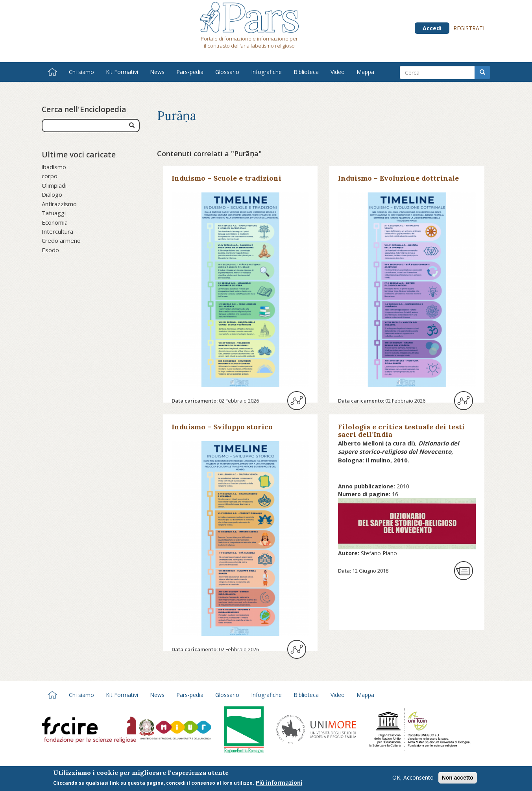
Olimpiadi (54, 185)
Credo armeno (61, 240)
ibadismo (54, 167)
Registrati (469, 28)
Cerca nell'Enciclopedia (84, 109)
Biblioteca (306, 72)
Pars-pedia (190, 72)
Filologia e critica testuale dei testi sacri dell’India (401, 431)
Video (338, 72)
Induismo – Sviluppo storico (222, 427)
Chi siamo (81, 72)
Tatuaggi (54, 213)
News (157, 72)
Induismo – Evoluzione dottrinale (398, 178)
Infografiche (266, 72)
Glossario (227, 72)
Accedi (432, 28)
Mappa (365, 72)
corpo (50, 176)
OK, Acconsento (413, 778)
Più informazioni (279, 784)
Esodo (50, 250)
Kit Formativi (122, 72)
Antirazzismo (59, 204)
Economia (55, 222)
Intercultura (57, 231)
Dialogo (52, 194)
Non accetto (458, 778)
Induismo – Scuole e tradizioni (226, 178)
